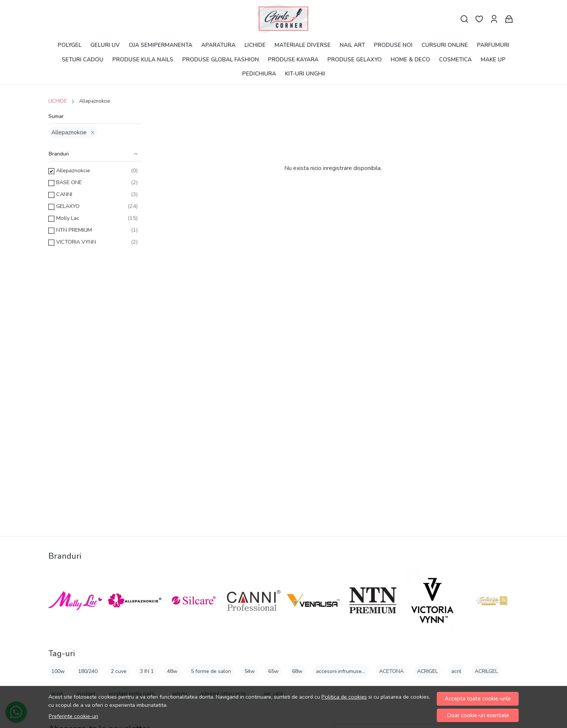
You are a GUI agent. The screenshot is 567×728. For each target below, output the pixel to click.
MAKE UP (493, 60)
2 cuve (119, 671)
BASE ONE (69, 182)
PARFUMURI (493, 45)
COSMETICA (455, 60)
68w (297, 671)
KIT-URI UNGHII (305, 74)
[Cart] (509, 19)
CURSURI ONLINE (445, 45)
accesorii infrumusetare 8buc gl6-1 (357, 671)
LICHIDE (255, 45)
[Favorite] (479, 19)
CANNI (64, 194)
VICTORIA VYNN (76, 242)
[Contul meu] (494, 19)
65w (273, 671)
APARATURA (218, 45)
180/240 (88, 671)
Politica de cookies (344, 697)
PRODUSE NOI (393, 45)
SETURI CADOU (83, 60)
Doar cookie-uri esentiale (478, 715)
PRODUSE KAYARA (293, 60)
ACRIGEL (427, 671)
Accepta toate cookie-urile (478, 699)
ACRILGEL (486, 671)
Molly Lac (68, 218)
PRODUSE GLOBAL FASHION (221, 60)
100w (58, 671)
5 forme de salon (211, 671)
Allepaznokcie (69, 132)
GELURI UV (105, 45)
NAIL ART (352, 45)
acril (456, 671)
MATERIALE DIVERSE (303, 45)
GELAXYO (68, 206)
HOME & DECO (410, 60)
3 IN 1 (147, 671)
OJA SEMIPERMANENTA (161, 45)
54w (250, 671)
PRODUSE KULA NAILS (143, 60)
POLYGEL (70, 45)
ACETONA (391, 671)
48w (172, 671)
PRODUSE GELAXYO (355, 60)
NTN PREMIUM (74, 230)
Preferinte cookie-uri (73, 716)
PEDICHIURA (259, 74)
